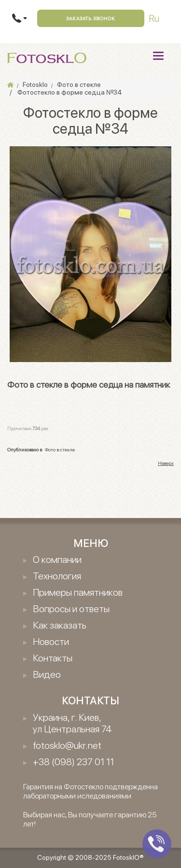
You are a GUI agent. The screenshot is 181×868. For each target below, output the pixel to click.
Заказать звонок (91, 18)
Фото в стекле (60, 449)
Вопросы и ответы (71, 609)
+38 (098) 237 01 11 (73, 762)
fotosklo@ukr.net (67, 745)
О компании (57, 560)
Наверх (166, 463)
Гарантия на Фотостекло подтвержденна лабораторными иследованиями (90, 791)
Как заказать (60, 625)
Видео (47, 674)
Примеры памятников (78, 592)
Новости (51, 642)
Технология (57, 576)
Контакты (53, 658)
